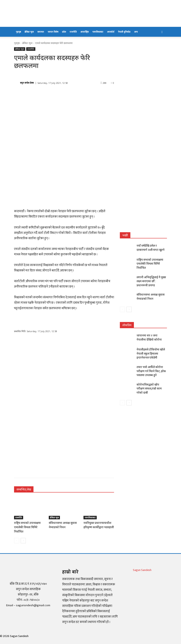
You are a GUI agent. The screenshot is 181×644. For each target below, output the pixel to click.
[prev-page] (17, 536)
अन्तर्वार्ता (111, 32)
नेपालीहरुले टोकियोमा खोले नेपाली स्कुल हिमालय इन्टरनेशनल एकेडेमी (151, 346)
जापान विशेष (53, 32)
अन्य (136, 32)
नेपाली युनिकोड (124, 32)
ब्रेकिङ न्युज (29, 32)
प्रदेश (64, 32)
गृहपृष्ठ (18, 32)
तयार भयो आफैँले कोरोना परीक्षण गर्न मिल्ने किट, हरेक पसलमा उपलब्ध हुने (151, 362)
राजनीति (73, 32)
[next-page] (23, 536)
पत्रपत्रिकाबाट (98, 32)
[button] (162, 32)
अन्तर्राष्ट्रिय (85, 32)
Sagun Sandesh (142, 565)
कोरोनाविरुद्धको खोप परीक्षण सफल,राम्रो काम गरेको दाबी (150, 376)
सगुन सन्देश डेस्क (27, 83)
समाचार (41, 32)
